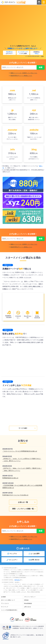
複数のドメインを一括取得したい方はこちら (24, 73)
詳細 (42, 56)
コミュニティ (12, 560)
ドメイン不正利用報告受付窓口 (9, 610)
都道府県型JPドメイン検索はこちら (21, 76)
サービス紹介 (27, 428)
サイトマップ (4, 607)
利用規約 (26, 600)
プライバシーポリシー (30, 597)
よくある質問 (34, 554)
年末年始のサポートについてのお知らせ (15, 495)
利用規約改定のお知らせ (10, 478)
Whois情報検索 (28, 603)
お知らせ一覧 (27, 502)
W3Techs (17, 580)
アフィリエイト (5, 603)
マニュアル (12, 554)
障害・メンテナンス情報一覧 (24, 509)
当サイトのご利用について (8, 600)
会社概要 (3, 597)
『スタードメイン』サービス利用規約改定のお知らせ (20, 451)
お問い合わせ (34, 560)
